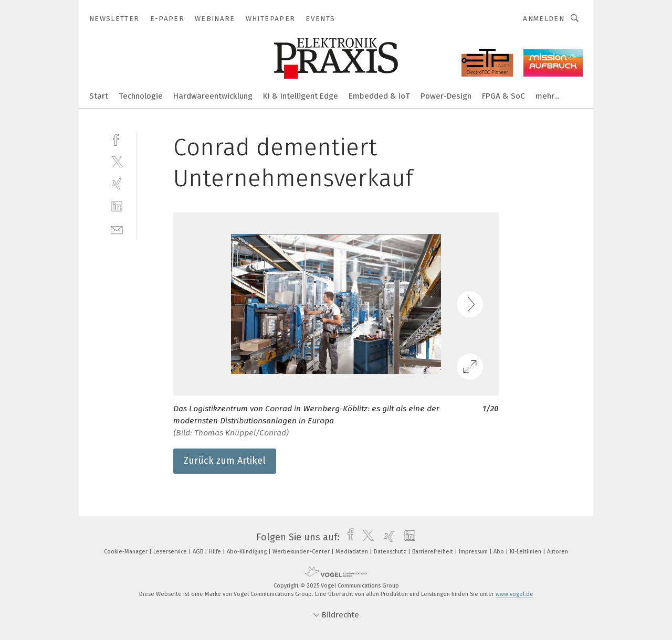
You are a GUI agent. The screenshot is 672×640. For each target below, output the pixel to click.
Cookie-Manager (127, 552)
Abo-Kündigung (248, 552)
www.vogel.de (514, 594)
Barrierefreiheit (433, 552)
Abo (500, 552)
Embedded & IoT (379, 96)
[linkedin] (117, 206)
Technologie (141, 96)
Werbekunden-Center (302, 552)
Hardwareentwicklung (213, 96)
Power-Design (446, 96)
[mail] (117, 229)
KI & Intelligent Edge (301, 96)
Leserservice (171, 552)
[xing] (117, 184)
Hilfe (216, 552)
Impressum (474, 552)
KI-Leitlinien (526, 552)
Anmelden (544, 19)
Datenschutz (391, 552)
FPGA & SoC (503, 96)
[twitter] (117, 161)
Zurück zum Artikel (225, 461)
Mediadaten (353, 552)
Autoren (558, 552)
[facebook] (117, 139)
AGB (199, 552)
